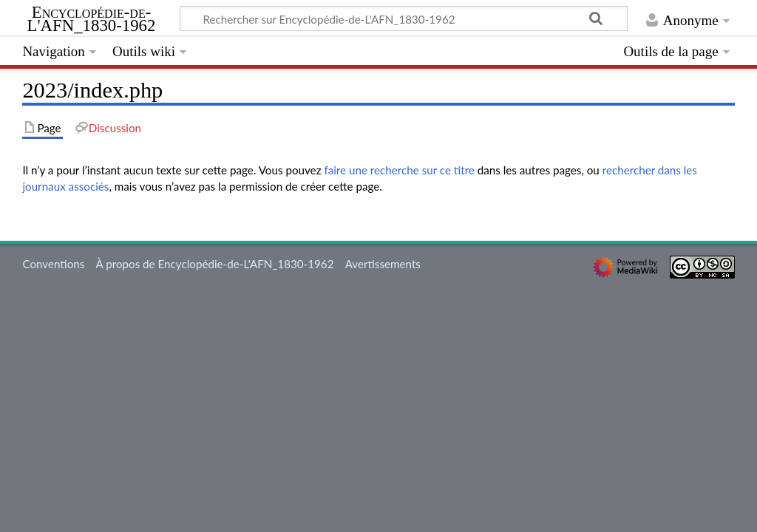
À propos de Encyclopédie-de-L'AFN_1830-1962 (215, 264)
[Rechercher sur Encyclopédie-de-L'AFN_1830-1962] (404, 18)
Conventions (53, 264)
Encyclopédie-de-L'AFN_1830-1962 (92, 19)
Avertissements (383, 264)
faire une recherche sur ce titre (399, 170)
